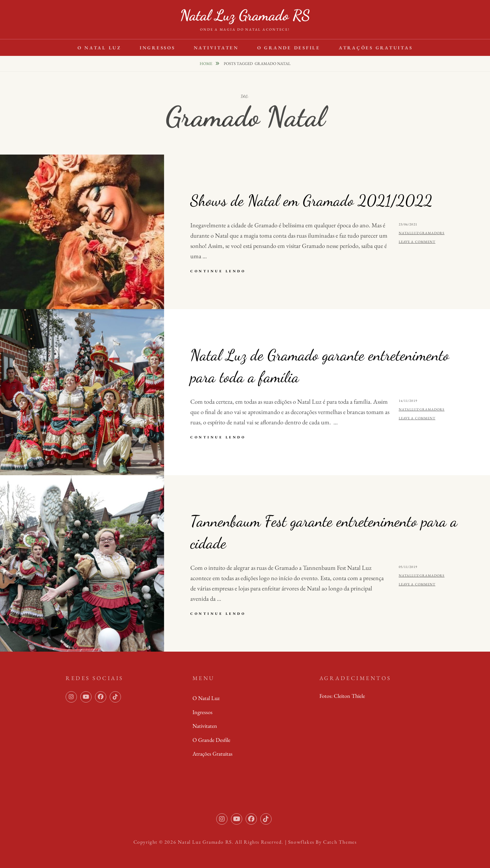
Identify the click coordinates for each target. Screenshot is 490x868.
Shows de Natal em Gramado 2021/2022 (311, 200)
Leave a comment (417, 242)
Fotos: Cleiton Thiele (342, 696)
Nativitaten (216, 48)
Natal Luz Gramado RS (245, 15)
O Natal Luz (99, 48)
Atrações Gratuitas (376, 48)
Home (206, 64)
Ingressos (157, 48)
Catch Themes (340, 842)
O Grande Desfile (289, 48)
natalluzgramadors (422, 233)
